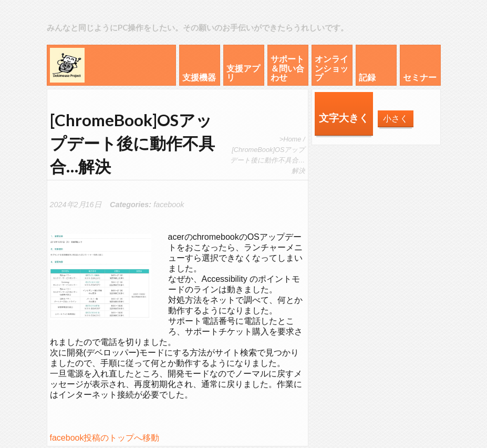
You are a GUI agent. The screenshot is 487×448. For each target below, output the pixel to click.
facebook (169, 205)
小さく (396, 119)
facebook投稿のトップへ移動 (105, 438)
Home (292, 139)
